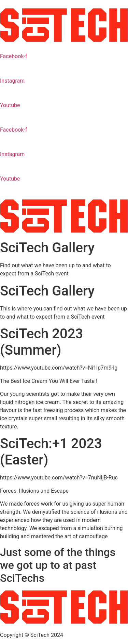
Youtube (10, 105)
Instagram (12, 81)
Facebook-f (13, 56)
